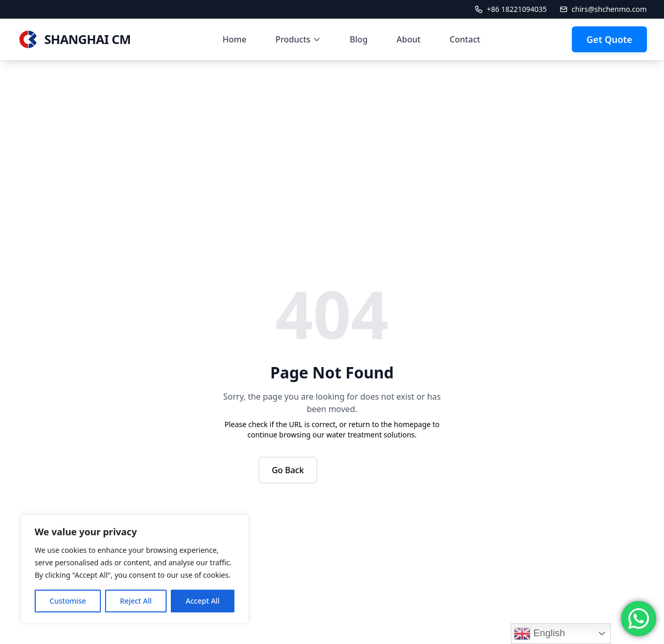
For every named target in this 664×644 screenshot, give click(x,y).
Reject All (136, 601)
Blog (359, 39)
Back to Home (366, 470)
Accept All (203, 601)
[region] (135, 569)
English (539, 634)
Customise (68, 601)
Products (298, 39)
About (408, 39)
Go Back (288, 470)
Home (234, 39)
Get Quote (609, 39)
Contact (465, 39)
